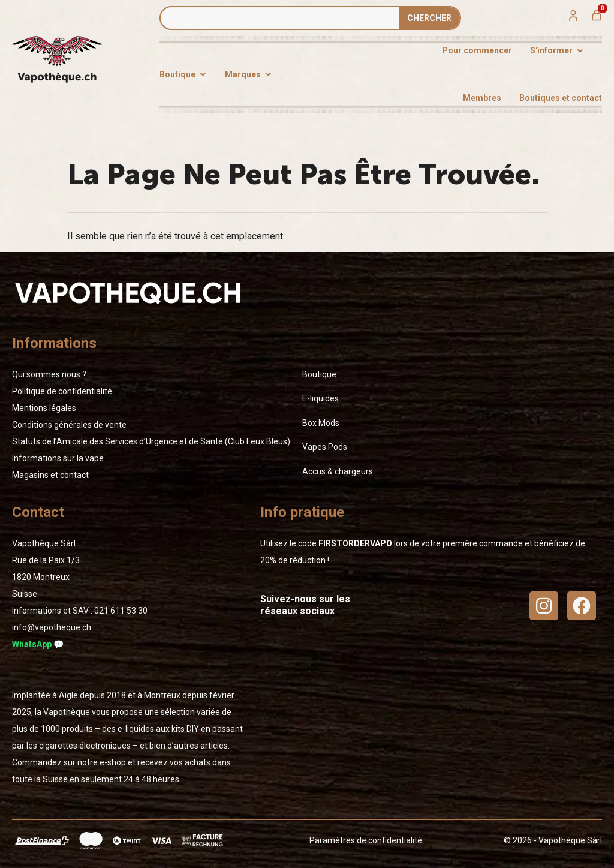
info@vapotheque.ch (52, 627)
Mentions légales (44, 408)
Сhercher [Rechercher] (429, 18)
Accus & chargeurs (338, 471)
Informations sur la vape (58, 458)
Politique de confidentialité (62, 391)
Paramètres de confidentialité (366, 840)
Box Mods (321, 423)
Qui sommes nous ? (49, 374)
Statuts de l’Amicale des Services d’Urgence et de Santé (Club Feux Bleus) (151, 441)
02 (121, 611)
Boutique (319, 374)
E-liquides (320, 398)
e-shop (113, 762)
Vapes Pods (325, 447)
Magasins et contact (50, 475)
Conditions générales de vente (69, 425)
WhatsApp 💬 (38, 644)
